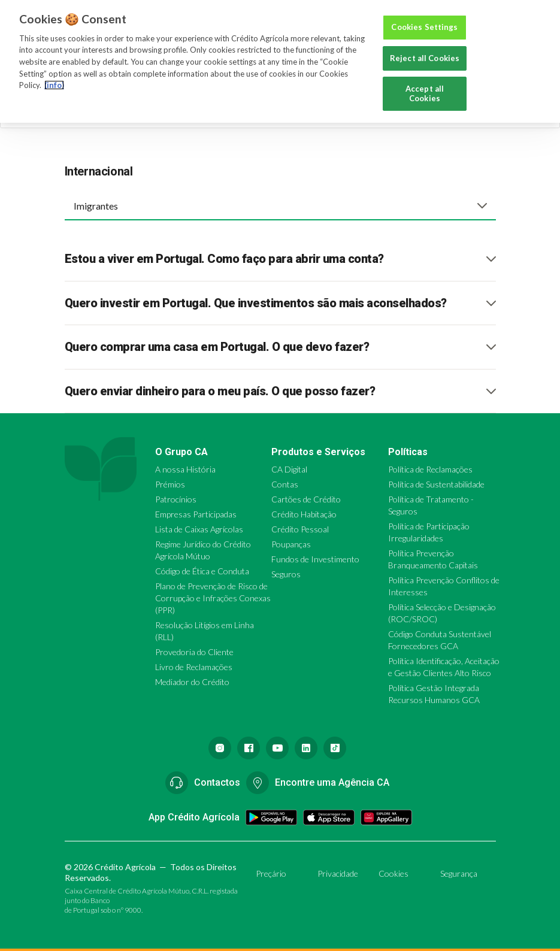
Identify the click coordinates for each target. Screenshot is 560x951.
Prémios (170, 484)
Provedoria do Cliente (194, 652)
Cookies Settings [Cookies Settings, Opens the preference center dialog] (424, 27)
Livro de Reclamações (194, 667)
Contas (285, 484)
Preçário (271, 873)
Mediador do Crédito (192, 682)
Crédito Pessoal (300, 529)
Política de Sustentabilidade (436, 484)
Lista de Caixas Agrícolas (199, 529)
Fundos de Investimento (315, 559)
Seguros (286, 574)
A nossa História (185, 469)
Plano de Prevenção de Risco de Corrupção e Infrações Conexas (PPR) (213, 598)
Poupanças (291, 544)
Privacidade (338, 873)
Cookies (393, 873)
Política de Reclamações (430, 469)
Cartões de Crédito (306, 499)
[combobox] (280, 205)
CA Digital (289, 469)
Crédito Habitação (304, 514)
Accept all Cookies (425, 93)
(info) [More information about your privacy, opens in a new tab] (54, 85)
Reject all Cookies (425, 58)
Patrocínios (176, 499)
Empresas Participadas (196, 514)
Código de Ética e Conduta (202, 571)
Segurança (459, 873)
